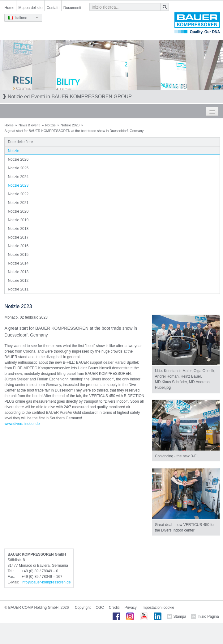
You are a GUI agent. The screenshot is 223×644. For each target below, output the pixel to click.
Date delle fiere (20, 142)
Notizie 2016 (18, 246)
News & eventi (29, 125)
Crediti (114, 608)
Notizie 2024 (18, 177)
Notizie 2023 (70, 125)
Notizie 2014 (18, 263)
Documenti (72, 8)
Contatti (53, 8)
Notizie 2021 (18, 203)
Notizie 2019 (18, 220)
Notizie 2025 (18, 168)
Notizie (50, 125)
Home (9, 8)
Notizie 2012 (18, 281)
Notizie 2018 (18, 229)
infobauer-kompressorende (46, 582)
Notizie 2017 (18, 237)
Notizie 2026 (18, 159)
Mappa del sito (30, 8)
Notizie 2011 (18, 289)
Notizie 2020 (18, 211)
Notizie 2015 (18, 255)
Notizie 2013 (18, 272)
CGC (100, 608)
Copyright (83, 608)
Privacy (131, 608)
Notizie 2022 (18, 194)
